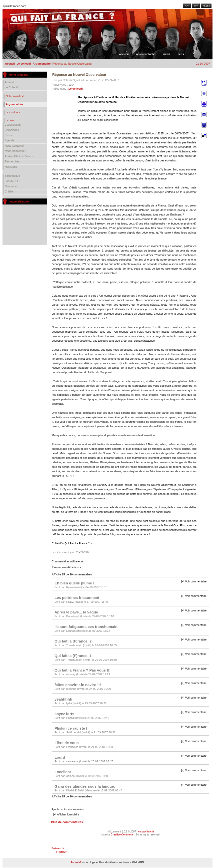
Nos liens (11, 167)
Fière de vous (67, 743)
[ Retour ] (62, 852)
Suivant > (58, 848)
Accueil (124, 54)
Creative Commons (122, 835)
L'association (13, 125)
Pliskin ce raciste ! (71, 728)
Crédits (9, 191)
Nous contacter (146, 54)
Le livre (10, 120)
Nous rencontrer (15, 151)
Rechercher (12, 161)
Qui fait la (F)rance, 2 (73, 641)
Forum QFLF (13, 181)
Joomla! (76, 862)
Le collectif (24, 64)
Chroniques (12, 130)
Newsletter (11, 186)
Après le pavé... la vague (76, 612)
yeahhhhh (63, 699)
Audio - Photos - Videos (19, 156)
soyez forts (64, 714)
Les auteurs (13, 112)
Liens (181, 54)
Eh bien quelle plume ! (74, 583)
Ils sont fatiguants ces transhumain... (87, 627)
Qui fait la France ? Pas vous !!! (82, 670)
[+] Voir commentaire (194, 581)
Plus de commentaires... (68, 822)
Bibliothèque (12, 176)
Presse (9, 135)
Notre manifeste (15, 96)
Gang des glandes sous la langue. (85, 786)
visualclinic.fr (146, 832)
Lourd (60, 757)
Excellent (63, 772)
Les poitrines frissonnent (77, 598)
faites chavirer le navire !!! (78, 685)
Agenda (9, 140)
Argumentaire (42, 64)
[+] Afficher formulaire (66, 814)
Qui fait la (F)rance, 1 (73, 656)
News (167, 54)
